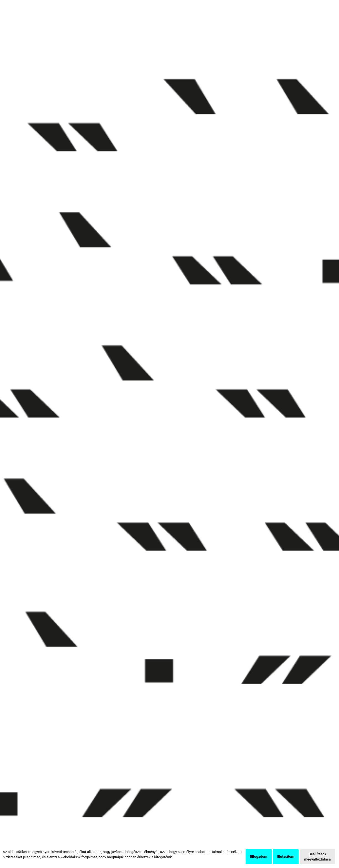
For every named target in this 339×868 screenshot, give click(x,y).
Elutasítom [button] (286, 856)
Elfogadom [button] (259, 856)
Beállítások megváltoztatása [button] (317, 857)
